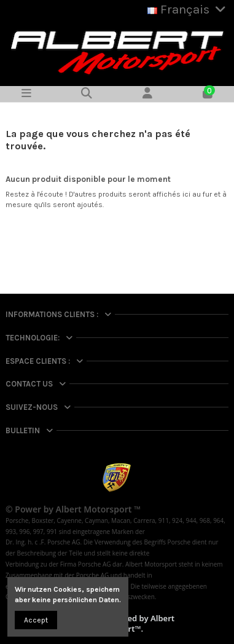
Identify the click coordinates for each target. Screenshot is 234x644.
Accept (36, 620)
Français (188, 9)
